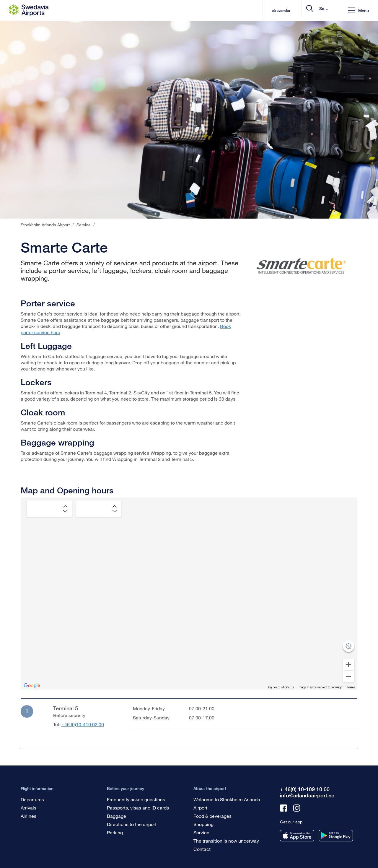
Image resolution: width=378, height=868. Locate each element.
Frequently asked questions (136, 799)
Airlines (28, 816)
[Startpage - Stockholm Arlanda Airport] (29, 10)
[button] (359, 10)
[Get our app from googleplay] (336, 836)
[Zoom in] (348, 664)
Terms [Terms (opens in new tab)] (351, 687)
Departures (32, 799)
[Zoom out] (348, 677)
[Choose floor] (99, 509)
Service (201, 832)
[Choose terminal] (49, 509)
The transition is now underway (226, 841)
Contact (202, 849)
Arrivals (28, 808)
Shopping (203, 824)
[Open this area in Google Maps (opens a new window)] (32, 686)
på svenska (235, 10)
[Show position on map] (348, 646)
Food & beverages (212, 816)
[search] (299, 10)
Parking (115, 832)
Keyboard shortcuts (281, 687)
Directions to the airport (132, 824)
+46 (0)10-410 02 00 (83, 724)
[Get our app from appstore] (297, 836)
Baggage (117, 816)
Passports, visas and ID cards (138, 808)
